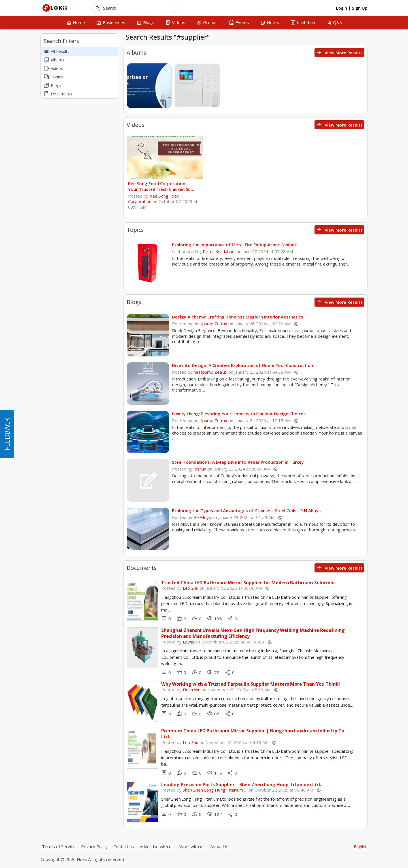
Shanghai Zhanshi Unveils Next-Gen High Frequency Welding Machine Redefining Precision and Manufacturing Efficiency (253, 633)
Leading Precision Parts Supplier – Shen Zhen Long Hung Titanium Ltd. (241, 785)
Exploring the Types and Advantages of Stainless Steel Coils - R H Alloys (246, 510)
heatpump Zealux (210, 324)
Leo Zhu (191, 588)
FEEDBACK (7, 434)
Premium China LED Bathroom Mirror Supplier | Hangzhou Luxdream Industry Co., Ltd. (254, 734)
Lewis (188, 642)
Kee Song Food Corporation (154, 199)
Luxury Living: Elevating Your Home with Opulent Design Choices (239, 414)
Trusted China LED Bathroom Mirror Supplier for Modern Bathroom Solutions (248, 583)
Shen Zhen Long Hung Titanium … (215, 790)
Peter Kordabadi (219, 251)
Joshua (200, 469)
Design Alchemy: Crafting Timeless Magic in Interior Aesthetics (238, 317)
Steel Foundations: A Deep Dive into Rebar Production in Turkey (238, 462)
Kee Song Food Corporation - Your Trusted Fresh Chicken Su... (161, 186)
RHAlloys (202, 517)
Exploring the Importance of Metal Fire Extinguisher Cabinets (235, 245)
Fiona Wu (192, 690)
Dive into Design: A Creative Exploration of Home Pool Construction (243, 365)
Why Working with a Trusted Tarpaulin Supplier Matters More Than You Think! (251, 684)
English (361, 846)
